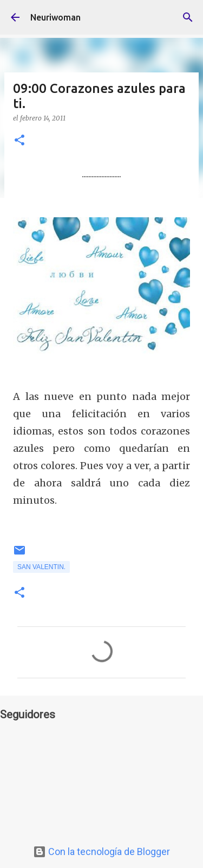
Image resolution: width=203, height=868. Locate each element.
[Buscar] (188, 17)
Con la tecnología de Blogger (101, 852)
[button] (19, 141)
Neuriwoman (55, 17)
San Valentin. (41, 567)
